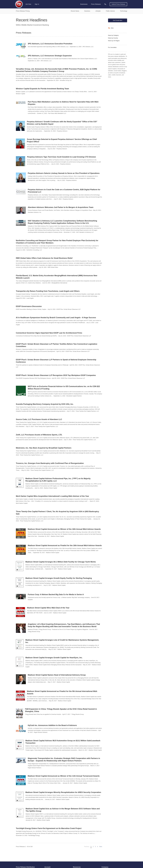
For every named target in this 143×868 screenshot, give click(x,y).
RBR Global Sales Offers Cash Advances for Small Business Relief (44, 258)
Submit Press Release (118, 4)
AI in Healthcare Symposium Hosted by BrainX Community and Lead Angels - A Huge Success (56, 318)
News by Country (113, 38)
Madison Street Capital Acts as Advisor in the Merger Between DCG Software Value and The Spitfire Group (63, 810)
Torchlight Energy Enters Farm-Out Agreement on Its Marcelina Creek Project (49, 828)
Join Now (28, 4)
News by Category (113, 35)
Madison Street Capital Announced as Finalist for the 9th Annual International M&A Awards (62, 692)
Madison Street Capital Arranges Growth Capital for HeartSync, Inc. (54, 658)
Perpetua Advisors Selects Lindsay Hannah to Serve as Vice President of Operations (64, 173)
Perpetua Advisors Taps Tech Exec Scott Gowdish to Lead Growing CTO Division (61, 157)
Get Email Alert (118, 20)
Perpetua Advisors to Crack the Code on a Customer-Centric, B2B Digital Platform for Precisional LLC (64, 191)
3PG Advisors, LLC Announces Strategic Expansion (50, 56)
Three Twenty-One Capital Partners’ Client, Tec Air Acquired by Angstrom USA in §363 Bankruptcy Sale (57, 513)
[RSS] (109, 28)
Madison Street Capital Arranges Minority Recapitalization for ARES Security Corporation (63, 792)
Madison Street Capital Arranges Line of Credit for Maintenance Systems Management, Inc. (62, 641)
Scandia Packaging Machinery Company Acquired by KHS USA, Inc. (45, 404)
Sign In (37, 4)
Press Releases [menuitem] (96, 4)
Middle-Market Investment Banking (35, 25)
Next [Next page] (101, 846)
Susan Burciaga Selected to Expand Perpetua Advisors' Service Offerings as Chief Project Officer (62, 140)
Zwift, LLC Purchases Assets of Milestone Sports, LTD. (39, 435)
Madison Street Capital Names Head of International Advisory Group (57, 675)
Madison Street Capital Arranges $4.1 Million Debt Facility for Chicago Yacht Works (61, 562)
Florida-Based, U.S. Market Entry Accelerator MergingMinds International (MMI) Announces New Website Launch (57, 277)
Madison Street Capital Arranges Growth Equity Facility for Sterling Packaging (59, 578)
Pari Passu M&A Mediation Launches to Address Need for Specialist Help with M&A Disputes (63, 103)
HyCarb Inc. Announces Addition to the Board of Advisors (52, 725)
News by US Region (114, 41)
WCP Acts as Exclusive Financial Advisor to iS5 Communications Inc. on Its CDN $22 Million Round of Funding (64, 388)
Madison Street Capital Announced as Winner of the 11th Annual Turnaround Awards (64, 776)
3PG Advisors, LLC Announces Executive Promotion (50, 44)
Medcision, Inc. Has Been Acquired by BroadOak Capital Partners (44, 448)
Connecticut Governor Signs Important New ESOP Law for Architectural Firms (49, 333)
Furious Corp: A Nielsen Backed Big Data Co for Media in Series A (56, 595)
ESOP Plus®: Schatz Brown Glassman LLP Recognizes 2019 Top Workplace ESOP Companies (56, 375)
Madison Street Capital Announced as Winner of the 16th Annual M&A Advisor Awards (64, 529)
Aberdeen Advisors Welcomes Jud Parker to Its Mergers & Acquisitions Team (61, 207)
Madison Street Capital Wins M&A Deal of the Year (48, 608)
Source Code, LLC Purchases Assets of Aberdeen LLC (39, 419)
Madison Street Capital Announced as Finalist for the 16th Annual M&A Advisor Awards (65, 545)
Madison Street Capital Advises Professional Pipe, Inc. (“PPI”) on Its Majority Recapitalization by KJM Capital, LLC (58, 480)
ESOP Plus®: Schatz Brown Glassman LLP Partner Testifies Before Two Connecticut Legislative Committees (57, 345)
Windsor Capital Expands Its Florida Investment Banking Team (42, 89)
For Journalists (112, 47)
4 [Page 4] (97, 847)
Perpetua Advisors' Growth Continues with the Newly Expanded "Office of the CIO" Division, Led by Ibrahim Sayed (62, 123)
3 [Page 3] (95, 847)
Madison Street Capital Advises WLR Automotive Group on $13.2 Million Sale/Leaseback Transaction (63, 742)
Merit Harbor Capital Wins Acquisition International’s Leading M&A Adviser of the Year (52, 496)
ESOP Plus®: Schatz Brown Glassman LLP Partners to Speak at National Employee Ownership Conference (56, 361)
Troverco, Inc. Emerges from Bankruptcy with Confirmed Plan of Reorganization (50, 463)
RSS (112, 28)
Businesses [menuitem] (84, 4)
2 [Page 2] (93, 847)
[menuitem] (105, 4)
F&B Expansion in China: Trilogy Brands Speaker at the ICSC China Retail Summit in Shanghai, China (61, 710)
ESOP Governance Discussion (29, 306)
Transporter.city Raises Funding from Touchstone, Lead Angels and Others (48, 291)
